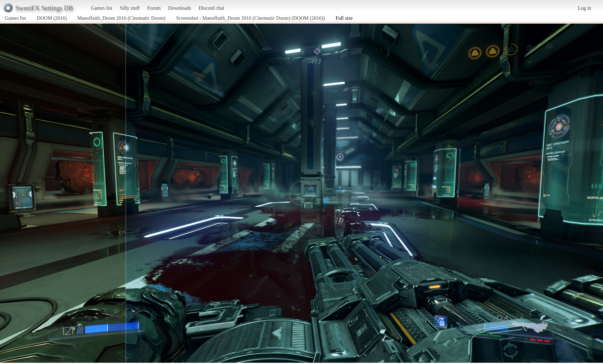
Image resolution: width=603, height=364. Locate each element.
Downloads (179, 8)
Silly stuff (130, 8)
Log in (584, 8)
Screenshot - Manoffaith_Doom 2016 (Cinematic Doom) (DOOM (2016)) (251, 18)
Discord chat (211, 8)
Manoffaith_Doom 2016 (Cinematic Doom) (122, 18)
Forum (154, 8)
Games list (102, 8)
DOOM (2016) (52, 18)
